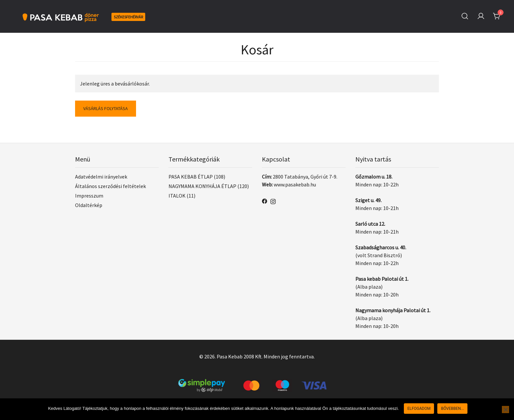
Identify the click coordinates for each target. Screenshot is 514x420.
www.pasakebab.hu (295, 184)
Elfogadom (419, 409)
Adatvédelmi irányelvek (101, 177)
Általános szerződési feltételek (110, 186)
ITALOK (177, 196)
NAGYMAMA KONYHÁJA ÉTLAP (202, 186)
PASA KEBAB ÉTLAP (191, 177)
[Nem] (505, 410)
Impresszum (89, 196)
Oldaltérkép (89, 205)
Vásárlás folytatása (106, 108)
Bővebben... (452, 409)
